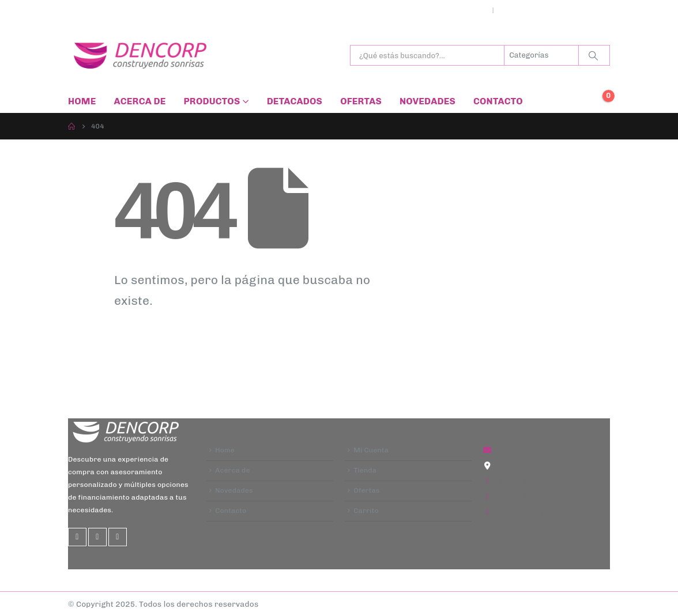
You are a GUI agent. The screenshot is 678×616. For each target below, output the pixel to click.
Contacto (498, 101)
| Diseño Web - (301, 604)
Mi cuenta (467, 10)
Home (82, 101)
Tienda (365, 471)
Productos (212, 101)
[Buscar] (593, 55)
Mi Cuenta (371, 451)
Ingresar (518, 10)
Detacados (295, 101)
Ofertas (361, 101)
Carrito (366, 512)
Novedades (427, 101)
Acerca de (140, 101)
